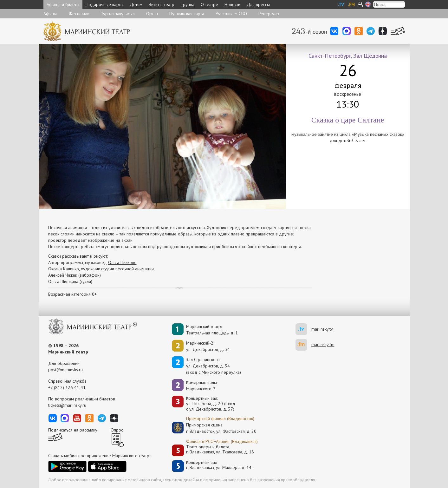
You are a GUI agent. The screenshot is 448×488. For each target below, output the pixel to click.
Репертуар (269, 14)
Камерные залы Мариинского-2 (201, 386)
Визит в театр (162, 4)
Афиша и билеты (63, 4)
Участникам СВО (231, 14)
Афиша (50, 14)
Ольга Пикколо (122, 262)
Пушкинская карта (187, 14)
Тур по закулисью (118, 14)
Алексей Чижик (63, 275)
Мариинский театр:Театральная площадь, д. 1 (212, 330)
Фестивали (79, 14)
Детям (136, 4)
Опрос (117, 430)
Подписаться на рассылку (73, 430)
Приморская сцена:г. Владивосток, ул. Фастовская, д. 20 (215, 428)
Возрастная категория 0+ (72, 294)
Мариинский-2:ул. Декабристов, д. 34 (208, 346)
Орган (152, 14)
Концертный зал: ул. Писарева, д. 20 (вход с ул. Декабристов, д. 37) (211, 404)
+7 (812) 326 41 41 (67, 387)
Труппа (188, 4)
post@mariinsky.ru (65, 370)
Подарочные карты (104, 4)
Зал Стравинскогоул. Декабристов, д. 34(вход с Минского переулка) (214, 366)
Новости (232, 4)
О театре (209, 4)
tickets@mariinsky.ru (67, 405)
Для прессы (258, 4)
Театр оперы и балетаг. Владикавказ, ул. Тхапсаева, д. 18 (220, 449)
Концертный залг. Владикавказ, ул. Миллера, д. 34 (219, 465)
